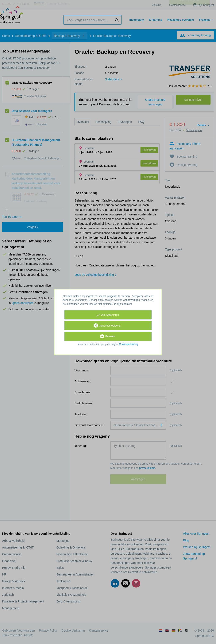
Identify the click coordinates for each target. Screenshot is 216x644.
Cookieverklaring (128, 344)
